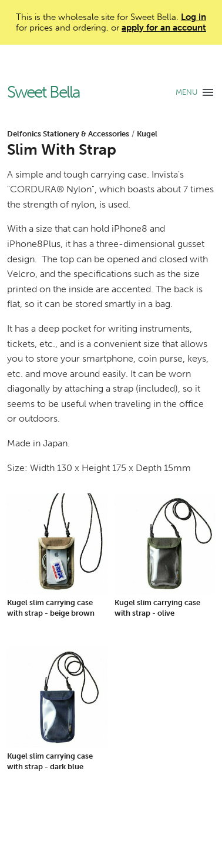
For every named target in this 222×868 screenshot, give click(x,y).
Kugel (147, 134)
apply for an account (164, 28)
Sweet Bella (43, 93)
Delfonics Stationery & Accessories (68, 134)
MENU (186, 92)
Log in (194, 17)
